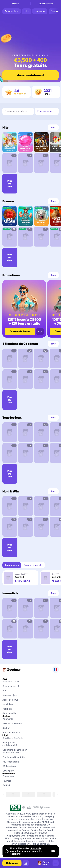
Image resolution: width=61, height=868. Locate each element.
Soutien (6, 728)
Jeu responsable (11, 762)
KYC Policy (8, 771)
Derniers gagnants (33, 565)
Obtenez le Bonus (20, 331)
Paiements (8, 719)
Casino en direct (11, 686)
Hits (4, 691)
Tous (53, 127)
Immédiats (8, 704)
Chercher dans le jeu (17, 111)
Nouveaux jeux (10, 695)
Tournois (7, 781)
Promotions (8, 776)
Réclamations (9, 766)
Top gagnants (12, 565)
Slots (15, 4)
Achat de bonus (10, 700)
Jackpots (7, 709)
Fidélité (6, 785)
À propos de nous (11, 732)
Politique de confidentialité (10, 744)
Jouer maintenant (31, 75)
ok (53, 851)
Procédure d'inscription (14, 757)
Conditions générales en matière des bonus (15, 751)
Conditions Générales (14, 738)
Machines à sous (11, 682)
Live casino (46, 4)
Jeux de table (9, 713)
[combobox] (47, 111)
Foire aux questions (12, 723)
